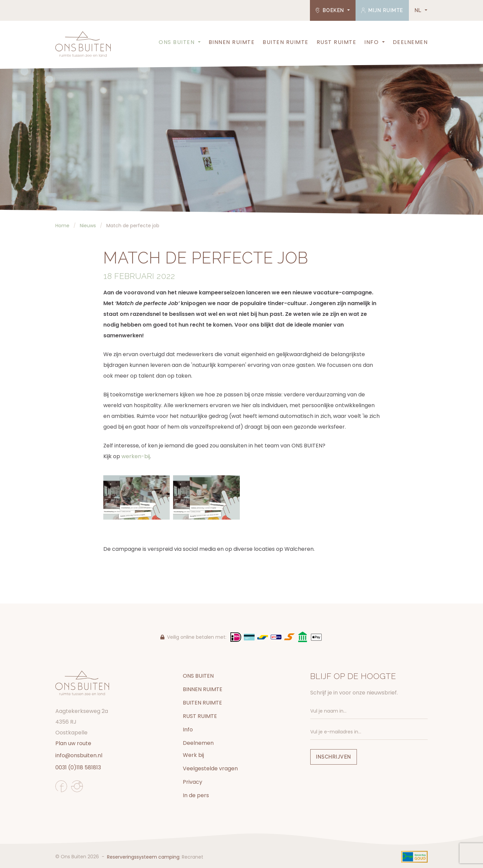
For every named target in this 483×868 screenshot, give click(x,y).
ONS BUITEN (177, 42)
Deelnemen (410, 42)
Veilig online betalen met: (193, 637)
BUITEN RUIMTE (286, 42)
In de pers (196, 795)
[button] (199, 42)
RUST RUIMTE (337, 42)
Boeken (331, 10)
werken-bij (136, 456)
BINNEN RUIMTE (232, 42)
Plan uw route (73, 743)
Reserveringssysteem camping (143, 857)
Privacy (193, 782)
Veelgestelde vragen (210, 768)
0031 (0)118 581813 (78, 767)
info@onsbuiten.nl (79, 755)
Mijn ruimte (382, 10)
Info (371, 42)
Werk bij (193, 755)
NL (419, 10)
